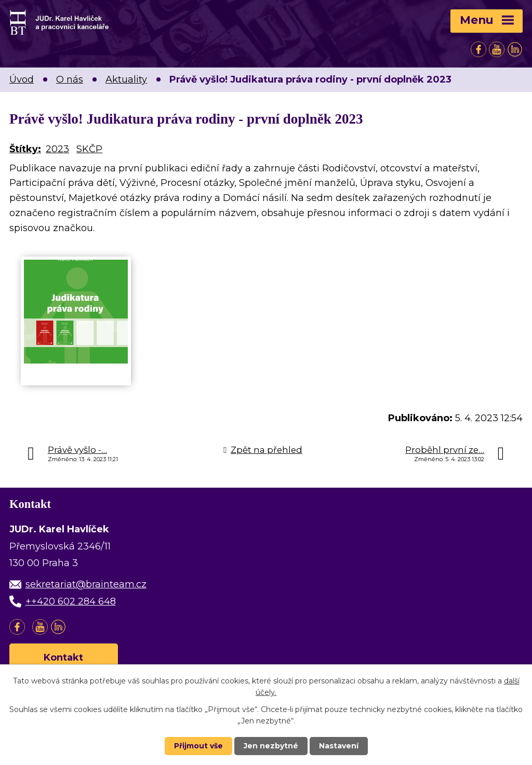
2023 (57, 149)
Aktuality (126, 79)
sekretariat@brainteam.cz (86, 584)
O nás (70, 79)
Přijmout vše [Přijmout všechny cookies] (198, 746)
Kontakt (64, 657)
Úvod (22, 79)
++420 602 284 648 (71, 601)
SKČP (89, 149)
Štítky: (25, 149)
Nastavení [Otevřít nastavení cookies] (339, 746)
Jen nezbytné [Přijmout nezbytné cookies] (271, 746)
